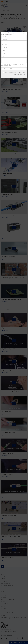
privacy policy (22, 74)
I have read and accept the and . (15, 73)
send (24, 76)
